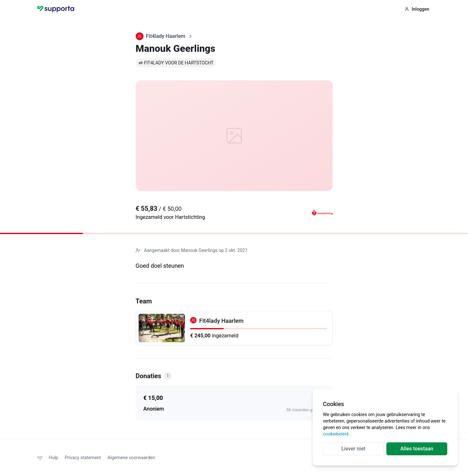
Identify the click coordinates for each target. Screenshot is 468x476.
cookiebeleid (336, 434)
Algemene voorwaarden (131, 458)
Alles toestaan (417, 449)
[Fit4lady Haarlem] (234, 328)
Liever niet (353, 449)
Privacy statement (83, 458)
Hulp (54, 458)
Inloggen (417, 9)
